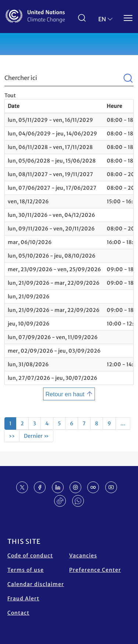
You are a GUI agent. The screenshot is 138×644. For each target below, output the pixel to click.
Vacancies (83, 556)
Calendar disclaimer (36, 584)
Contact (18, 613)
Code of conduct (30, 556)
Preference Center (95, 570)
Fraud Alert (23, 598)
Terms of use (26, 570)
